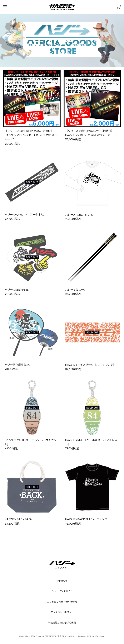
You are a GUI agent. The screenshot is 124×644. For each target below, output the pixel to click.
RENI (64, 636)
